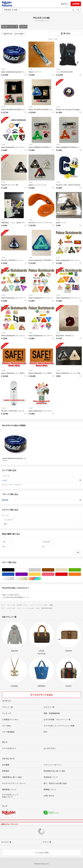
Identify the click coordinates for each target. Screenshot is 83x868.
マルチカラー (41, 579)
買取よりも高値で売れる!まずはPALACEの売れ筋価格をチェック (41, 596)
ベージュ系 (68, 570)
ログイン (65, 4)
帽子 (43, 524)
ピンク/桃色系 (54, 574)
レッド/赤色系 (68, 574)
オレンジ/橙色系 (81, 574)
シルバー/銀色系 (14, 579)
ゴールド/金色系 (28, 579)
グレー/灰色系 (41, 570)
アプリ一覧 (47, 842)
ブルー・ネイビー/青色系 (14, 574)
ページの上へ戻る (42, 853)
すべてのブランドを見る (42, 695)
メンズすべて (43, 520)
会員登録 (76, 4)
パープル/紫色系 (28, 574)
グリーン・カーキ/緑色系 (81, 570)
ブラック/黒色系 (14, 570)
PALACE (41, 500)
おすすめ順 (19, 34)
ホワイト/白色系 (28, 570)
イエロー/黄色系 (41, 574)
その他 (23, 27)
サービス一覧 (6, 842)
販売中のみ (7, 34)
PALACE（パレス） (10, 27)
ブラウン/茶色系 (54, 570)
